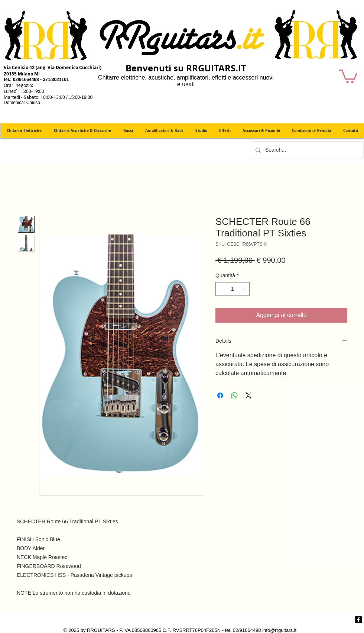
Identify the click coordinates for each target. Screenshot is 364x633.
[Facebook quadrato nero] (358, 620)
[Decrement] (221, 289)
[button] (348, 76)
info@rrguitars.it (279, 630)
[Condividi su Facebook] (220, 395)
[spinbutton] (233, 289)
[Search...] (307, 150)
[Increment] (244, 289)
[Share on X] (248, 395)
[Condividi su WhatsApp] (234, 395)
